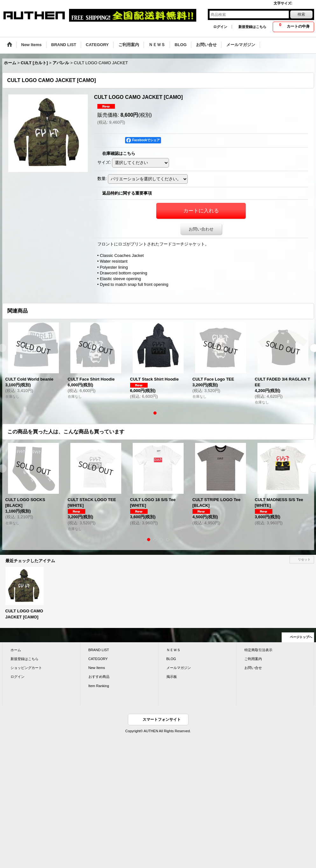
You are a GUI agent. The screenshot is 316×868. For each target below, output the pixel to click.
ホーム (16, 650)
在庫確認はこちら (119, 153)
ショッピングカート (26, 668)
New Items (97, 668)
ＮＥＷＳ (173, 650)
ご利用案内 (253, 659)
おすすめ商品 (99, 677)
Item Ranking (99, 686)
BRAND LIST (99, 650)
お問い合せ (253, 668)
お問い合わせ (201, 229)
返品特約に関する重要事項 (127, 193)
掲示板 (172, 677)
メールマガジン (179, 668)
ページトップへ (301, 637)
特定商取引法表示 (258, 650)
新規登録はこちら (252, 27)
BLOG (171, 659)
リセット (304, 559)
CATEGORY (98, 659)
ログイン (220, 27)
